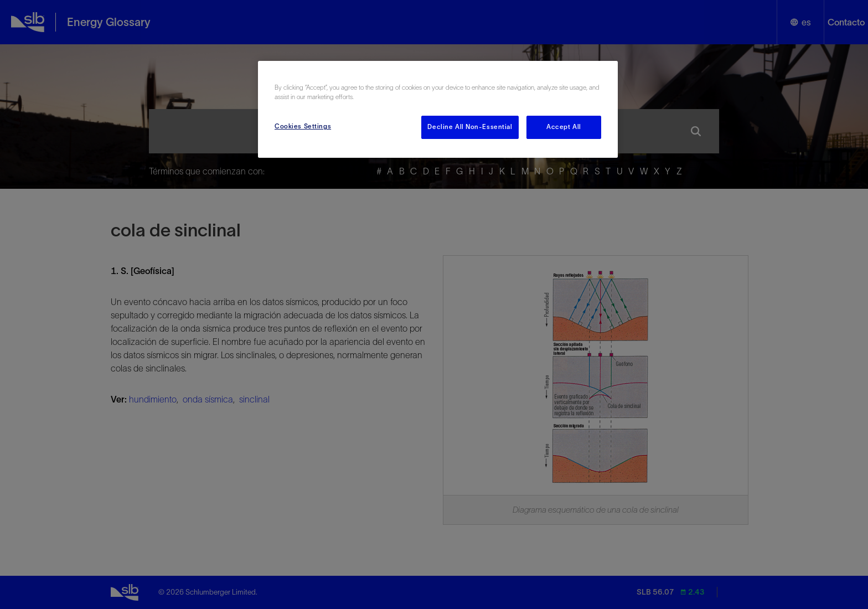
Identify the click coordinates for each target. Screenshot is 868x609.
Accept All (564, 127)
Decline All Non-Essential (470, 127)
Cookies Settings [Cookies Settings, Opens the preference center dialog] (303, 126)
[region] (438, 109)
